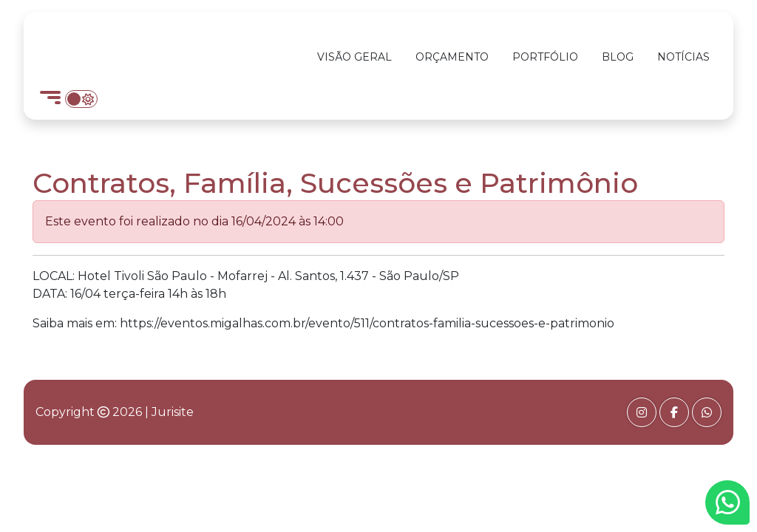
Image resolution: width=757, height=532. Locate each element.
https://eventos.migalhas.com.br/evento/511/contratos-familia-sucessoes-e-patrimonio (367, 323)
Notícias (683, 57)
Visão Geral (354, 57)
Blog (618, 57)
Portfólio (545, 57)
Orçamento (452, 57)
